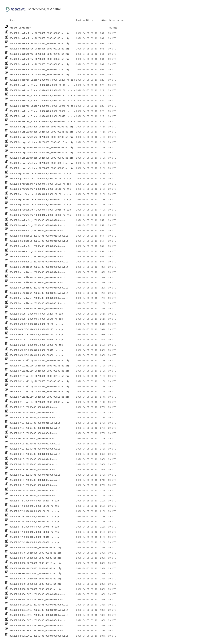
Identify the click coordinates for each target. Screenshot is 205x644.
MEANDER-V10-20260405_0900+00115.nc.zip (35, 423)
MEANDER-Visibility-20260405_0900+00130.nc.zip (40, 371)
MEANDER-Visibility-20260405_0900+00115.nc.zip (40, 376)
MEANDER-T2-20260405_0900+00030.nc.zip (34, 532)
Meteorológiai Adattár (45, 9)
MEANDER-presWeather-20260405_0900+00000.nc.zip (40, 215)
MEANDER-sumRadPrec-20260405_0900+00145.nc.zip (40, 38)
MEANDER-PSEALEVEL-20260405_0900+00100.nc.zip (39, 615)
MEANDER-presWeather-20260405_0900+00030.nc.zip (40, 205)
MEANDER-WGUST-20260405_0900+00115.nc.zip (36, 329)
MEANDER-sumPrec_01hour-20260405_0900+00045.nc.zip (42, 106)
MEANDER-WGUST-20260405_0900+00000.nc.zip (36, 355)
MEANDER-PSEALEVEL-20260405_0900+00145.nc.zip (39, 600)
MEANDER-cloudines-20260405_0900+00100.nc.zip (39, 288)
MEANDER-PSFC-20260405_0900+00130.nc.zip (36, 558)
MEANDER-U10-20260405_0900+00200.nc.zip (35, 454)
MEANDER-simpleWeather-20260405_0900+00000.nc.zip (42, 168)
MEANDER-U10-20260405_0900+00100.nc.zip (35, 475)
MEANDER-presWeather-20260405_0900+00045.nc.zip (40, 200)
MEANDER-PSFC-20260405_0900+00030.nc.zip (36, 579)
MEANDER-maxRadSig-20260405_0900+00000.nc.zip (39, 262)
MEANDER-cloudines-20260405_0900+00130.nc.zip (39, 278)
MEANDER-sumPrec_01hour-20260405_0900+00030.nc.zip (42, 111)
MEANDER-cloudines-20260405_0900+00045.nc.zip (39, 293)
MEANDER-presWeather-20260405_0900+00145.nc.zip (40, 179)
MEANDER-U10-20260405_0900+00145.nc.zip (35, 459)
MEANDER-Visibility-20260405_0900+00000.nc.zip (40, 402)
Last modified (85, 20)
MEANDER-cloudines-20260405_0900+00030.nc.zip (39, 298)
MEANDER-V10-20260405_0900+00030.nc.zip (35, 439)
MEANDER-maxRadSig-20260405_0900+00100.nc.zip (39, 241)
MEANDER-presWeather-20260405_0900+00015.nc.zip (40, 210)
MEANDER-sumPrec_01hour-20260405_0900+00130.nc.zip (42, 90)
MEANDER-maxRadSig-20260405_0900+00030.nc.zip (39, 251)
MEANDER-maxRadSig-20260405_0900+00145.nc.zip (39, 225)
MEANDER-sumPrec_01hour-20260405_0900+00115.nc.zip (42, 96)
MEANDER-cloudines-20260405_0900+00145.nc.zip (39, 272)
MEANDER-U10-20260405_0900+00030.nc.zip (35, 485)
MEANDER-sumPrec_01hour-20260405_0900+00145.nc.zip (42, 85)
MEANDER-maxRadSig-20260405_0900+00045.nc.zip (39, 246)
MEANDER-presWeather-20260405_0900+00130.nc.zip (40, 184)
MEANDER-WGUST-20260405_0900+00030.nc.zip (36, 345)
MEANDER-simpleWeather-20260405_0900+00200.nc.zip (42, 127)
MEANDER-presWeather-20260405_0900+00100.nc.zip (40, 194)
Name (12, 20)
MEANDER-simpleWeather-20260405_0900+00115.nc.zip (42, 142)
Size (104, 20)
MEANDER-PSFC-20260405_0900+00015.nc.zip (36, 584)
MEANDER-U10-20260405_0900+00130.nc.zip (35, 464)
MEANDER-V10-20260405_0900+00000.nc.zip (35, 449)
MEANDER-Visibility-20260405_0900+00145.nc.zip (40, 366)
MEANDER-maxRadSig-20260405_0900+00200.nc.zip (39, 220)
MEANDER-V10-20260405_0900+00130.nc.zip (35, 418)
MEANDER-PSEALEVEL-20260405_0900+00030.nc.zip (39, 626)
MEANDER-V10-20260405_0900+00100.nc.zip (35, 428)
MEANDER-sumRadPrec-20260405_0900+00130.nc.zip (40, 44)
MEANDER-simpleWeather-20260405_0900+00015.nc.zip (42, 163)
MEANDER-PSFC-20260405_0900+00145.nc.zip (36, 553)
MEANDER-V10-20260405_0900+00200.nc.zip (35, 407)
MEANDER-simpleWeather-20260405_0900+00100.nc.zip (42, 148)
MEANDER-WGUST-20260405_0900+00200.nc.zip (36, 314)
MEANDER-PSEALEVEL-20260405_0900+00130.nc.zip (39, 605)
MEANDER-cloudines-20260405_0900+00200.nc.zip (39, 267)
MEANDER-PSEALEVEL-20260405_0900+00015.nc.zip (39, 631)
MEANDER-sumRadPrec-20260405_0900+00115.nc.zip (40, 49)
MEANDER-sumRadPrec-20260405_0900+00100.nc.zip (40, 54)
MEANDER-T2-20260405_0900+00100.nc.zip (34, 522)
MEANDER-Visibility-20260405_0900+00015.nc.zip (40, 397)
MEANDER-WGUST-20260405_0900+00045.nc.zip (36, 340)
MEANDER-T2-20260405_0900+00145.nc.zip (34, 506)
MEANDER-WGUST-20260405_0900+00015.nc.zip (36, 350)
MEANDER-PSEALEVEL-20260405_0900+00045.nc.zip (39, 620)
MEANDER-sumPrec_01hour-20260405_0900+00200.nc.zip (42, 80)
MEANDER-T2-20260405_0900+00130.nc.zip (34, 511)
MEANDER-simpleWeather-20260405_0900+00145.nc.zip (42, 132)
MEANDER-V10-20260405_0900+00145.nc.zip (35, 413)
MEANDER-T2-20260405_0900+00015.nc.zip (34, 537)
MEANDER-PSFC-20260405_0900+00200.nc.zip (36, 548)
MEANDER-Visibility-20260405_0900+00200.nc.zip (40, 361)
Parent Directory (20, 28)
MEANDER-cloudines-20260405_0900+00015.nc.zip (39, 303)
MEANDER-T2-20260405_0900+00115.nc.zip (34, 517)
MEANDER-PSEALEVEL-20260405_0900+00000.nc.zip (39, 636)
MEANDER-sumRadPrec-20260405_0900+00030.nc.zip (40, 64)
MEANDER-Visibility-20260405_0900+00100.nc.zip (40, 381)
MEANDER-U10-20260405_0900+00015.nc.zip (35, 491)
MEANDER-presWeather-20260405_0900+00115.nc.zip (40, 189)
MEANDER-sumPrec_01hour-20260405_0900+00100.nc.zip (42, 101)
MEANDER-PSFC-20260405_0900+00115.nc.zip (36, 563)
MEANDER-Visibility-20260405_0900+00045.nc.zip (40, 387)
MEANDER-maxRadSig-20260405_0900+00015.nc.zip (39, 257)
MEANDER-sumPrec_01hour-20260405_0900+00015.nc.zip (42, 116)
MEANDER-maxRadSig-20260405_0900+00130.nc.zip (39, 231)
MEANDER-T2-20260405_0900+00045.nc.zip (34, 527)
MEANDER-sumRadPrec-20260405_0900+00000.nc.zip (40, 75)
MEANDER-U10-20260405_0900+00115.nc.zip (35, 470)
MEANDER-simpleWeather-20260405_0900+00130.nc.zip (42, 137)
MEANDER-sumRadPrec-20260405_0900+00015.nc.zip (40, 70)
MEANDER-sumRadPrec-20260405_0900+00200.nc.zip (40, 33)
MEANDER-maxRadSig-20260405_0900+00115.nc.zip (39, 236)
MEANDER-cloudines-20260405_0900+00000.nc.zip (39, 309)
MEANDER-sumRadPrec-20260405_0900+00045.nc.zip (40, 59)
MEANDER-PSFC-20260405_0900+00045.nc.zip (36, 574)
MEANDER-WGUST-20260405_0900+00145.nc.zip (36, 319)
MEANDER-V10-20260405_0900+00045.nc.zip (35, 433)
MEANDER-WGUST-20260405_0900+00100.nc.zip (36, 335)
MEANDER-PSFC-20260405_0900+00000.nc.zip (36, 589)
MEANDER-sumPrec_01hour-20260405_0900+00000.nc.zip (42, 122)
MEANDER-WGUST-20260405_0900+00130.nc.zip (36, 324)
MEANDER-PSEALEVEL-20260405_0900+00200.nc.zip (39, 594)
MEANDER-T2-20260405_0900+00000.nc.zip (34, 542)
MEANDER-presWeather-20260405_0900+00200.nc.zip (40, 174)
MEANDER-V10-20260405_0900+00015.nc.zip (35, 444)
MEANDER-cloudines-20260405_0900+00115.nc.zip (39, 283)
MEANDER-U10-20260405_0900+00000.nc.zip (35, 496)
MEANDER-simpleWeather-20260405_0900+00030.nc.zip (42, 158)
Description (117, 20)
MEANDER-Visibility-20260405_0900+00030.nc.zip (40, 392)
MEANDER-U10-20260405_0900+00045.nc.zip (35, 480)
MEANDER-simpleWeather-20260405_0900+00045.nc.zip (42, 153)
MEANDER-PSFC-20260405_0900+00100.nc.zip (36, 568)
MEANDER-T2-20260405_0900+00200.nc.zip (34, 501)
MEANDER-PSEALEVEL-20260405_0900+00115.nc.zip (39, 610)
